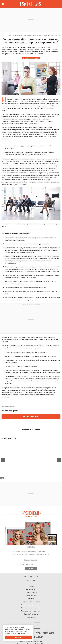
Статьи (10, 35)
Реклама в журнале (31, 593)
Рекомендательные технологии (31, 611)
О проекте (31, 586)
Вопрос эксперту (31, 596)
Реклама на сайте (31, 589)
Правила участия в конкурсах (31, 602)
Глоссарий (31, 599)
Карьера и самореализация (31, 58)
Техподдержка (31, 617)
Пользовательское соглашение (31, 605)
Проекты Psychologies (31, 614)
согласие (21, 551)
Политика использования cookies (31, 608)
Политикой (20, 554)
